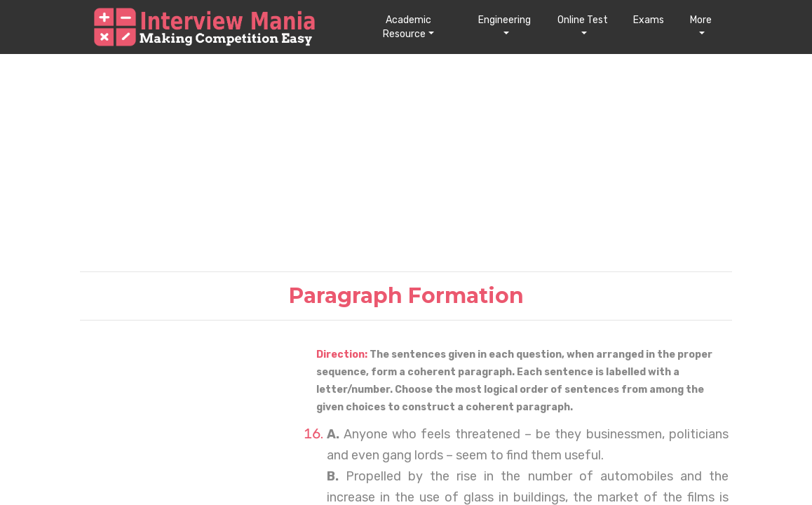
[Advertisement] (406, 162)
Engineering (505, 20)
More (701, 20)
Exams (649, 20)
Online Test (583, 20)
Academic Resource (407, 27)
